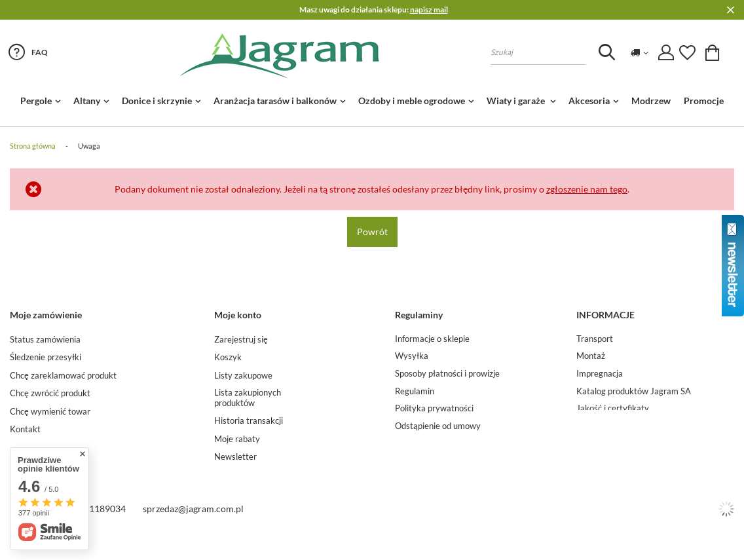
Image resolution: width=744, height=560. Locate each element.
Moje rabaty (237, 439)
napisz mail (429, 9)
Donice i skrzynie (157, 101)
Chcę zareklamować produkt (63, 376)
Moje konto (238, 315)
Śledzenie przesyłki (46, 357)
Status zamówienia (45, 340)
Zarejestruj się (241, 340)
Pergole (36, 101)
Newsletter (235, 457)
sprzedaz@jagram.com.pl (193, 530)
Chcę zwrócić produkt (50, 393)
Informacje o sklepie (432, 339)
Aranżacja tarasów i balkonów (275, 101)
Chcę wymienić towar (50, 412)
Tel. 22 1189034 (93, 530)
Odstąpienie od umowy (438, 426)
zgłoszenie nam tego (587, 189)
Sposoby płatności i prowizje (447, 374)
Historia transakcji (249, 421)
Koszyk (228, 357)
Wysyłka (412, 356)
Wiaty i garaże (517, 101)
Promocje (704, 101)
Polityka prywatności (434, 408)
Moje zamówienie (46, 315)
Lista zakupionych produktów (248, 398)
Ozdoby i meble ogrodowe (412, 101)
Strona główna (33, 146)
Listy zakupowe (243, 376)
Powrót (372, 232)
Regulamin (415, 391)
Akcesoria (589, 101)
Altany (87, 101)
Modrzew (651, 101)
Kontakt (25, 429)
